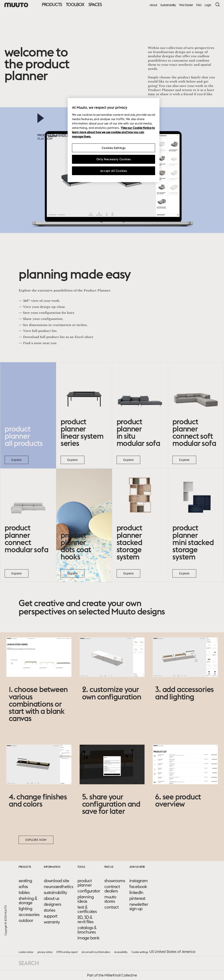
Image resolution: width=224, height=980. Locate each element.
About (153, 5)
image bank (88, 938)
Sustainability (168, 5)
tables (24, 892)
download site (56, 881)
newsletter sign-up (139, 906)
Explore (17, 460)
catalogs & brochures (87, 930)
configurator (89, 891)
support (51, 916)
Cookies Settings (114, 148)
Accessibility (121, 952)
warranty (52, 922)
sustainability (55, 892)
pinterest (137, 898)
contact (111, 907)
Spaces (95, 4)
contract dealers (112, 889)
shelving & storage (28, 901)
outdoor (26, 920)
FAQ (199, 5)
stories (49, 910)
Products (52, 4)
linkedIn (136, 892)
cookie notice (26, 952)
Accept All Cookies (114, 171)
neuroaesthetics (58, 887)
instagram (138, 881)
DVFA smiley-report (67, 952)
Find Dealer (186, 5)
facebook (138, 887)
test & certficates (87, 909)
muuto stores (110, 899)
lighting (25, 909)
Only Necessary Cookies (114, 159)
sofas (23, 887)
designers (52, 904)
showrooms (115, 881)
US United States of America (172, 952)
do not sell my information (96, 952)
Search (29, 963)
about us (51, 898)
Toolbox (75, 4)
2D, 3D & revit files (85, 920)
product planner (85, 883)
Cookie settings (140, 952)
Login (208, 5)
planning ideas (86, 899)
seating (25, 881)
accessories (29, 914)
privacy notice (45, 952)
